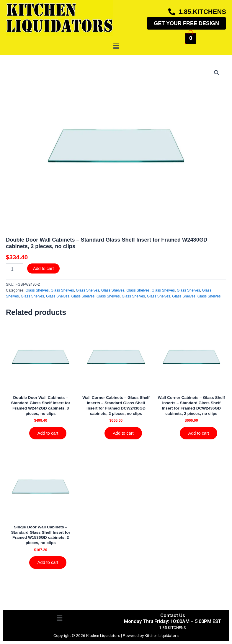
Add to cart (44, 268)
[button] (116, 46)
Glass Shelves (37, 290)
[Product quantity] (14, 269)
